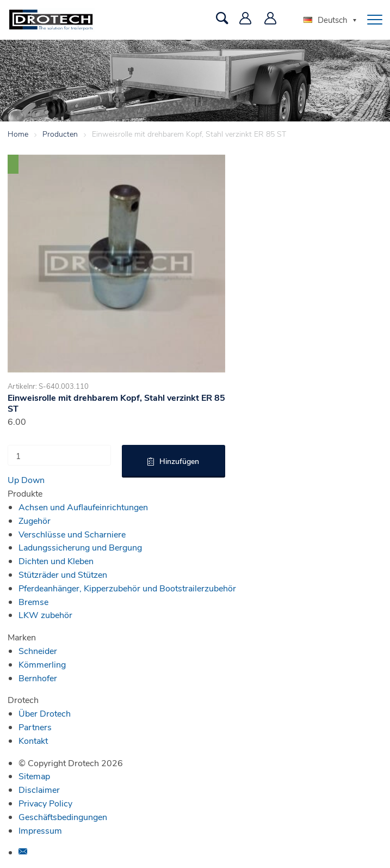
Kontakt (33, 740)
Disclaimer (39, 789)
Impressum (40, 830)
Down (33, 479)
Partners (35, 727)
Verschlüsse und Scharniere (72, 534)
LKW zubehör (45, 615)
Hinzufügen (179, 461)
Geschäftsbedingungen (63, 817)
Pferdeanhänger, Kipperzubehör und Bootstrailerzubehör (127, 588)
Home (18, 134)
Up (13, 479)
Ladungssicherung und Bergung (80, 547)
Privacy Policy (45, 803)
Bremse (33, 601)
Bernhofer (38, 678)
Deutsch (326, 20)
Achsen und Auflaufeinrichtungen (83, 507)
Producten (60, 134)
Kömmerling (42, 664)
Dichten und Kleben (56, 561)
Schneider (38, 650)
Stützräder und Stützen (63, 574)
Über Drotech (45, 713)
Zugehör (35, 520)
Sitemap (34, 776)
